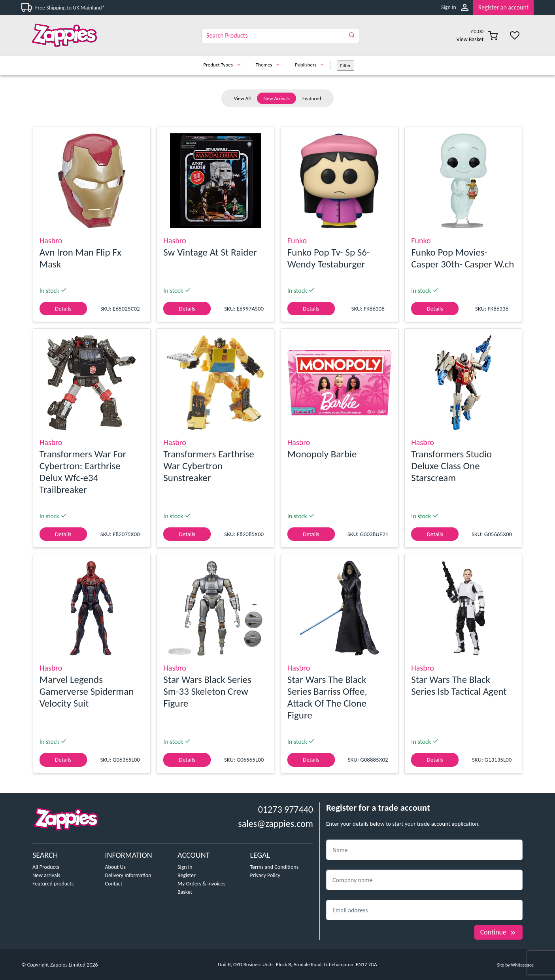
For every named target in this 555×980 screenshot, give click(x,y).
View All (243, 98)
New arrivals (46, 875)
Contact (114, 884)
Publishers (311, 65)
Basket (185, 892)
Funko (297, 241)
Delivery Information (128, 875)
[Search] (280, 36)
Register (187, 875)
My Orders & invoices (201, 884)
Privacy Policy (265, 875)
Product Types (224, 65)
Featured (312, 98)
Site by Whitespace (515, 965)
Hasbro (51, 241)
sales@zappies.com (276, 824)
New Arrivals (277, 98)
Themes (270, 65)
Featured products (53, 884)
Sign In (449, 7)
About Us (116, 867)
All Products (46, 867)
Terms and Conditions (275, 867)
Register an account (503, 7)
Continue (498, 932)
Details (63, 309)
